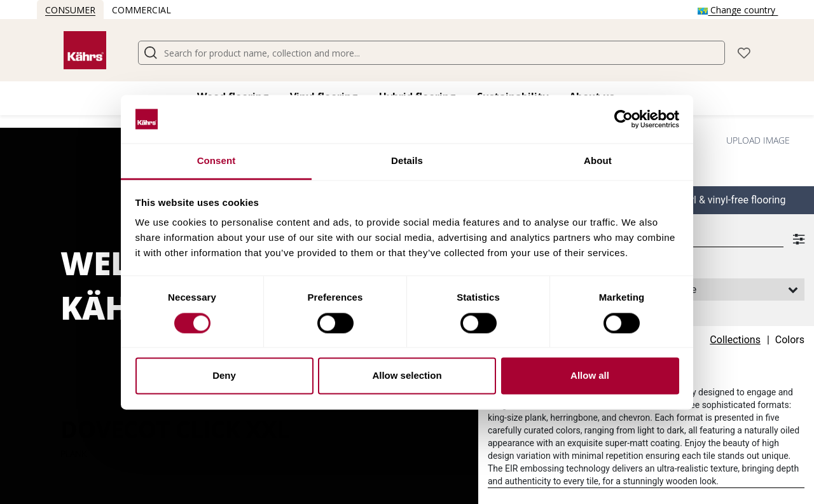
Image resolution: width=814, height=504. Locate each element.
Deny (224, 376)
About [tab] (598, 161)
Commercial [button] (141, 10)
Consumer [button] (70, 10)
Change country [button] (738, 10)
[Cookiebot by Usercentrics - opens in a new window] (624, 119)
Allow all (590, 376)
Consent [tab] (217, 161)
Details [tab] (407, 161)
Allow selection (407, 376)
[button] (744, 52)
